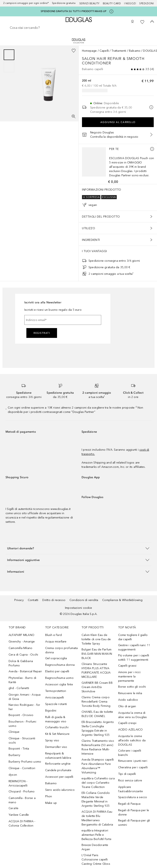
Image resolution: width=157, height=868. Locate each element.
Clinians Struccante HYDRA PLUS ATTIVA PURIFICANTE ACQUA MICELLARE (96, 670)
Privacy (19, 600)
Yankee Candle (19, 815)
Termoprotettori (56, 691)
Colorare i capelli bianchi (130, 753)
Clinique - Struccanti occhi (22, 741)
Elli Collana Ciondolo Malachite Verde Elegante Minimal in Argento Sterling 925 (96, 799)
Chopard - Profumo (22, 791)
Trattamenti (119, 51)
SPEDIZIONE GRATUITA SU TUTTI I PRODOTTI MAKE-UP (73, 11)
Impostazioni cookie (78, 608)
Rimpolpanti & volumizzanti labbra (58, 756)
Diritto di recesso (54, 600)
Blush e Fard (53, 635)
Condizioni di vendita (84, 600)
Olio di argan (127, 706)
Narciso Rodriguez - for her (24, 707)
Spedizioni (146, 3)
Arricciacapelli (55, 698)
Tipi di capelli (127, 774)
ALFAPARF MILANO (21, 635)
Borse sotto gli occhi (132, 687)
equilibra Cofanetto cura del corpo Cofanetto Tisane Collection (98, 783)
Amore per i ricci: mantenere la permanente (130, 676)
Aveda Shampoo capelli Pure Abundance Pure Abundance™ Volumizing (98, 766)
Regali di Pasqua (129, 804)
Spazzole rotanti (56, 704)
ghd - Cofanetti (19, 688)
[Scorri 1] (9, 55)
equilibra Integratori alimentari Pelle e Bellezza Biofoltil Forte (96, 835)
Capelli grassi (127, 666)
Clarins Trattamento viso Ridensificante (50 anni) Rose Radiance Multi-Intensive (98, 747)
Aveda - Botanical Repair (25, 671)
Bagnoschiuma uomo (59, 678)
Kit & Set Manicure (57, 734)
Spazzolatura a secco (133, 797)
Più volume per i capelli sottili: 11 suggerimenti (134, 658)
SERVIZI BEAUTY (89, 3)
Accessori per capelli (59, 777)
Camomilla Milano (20, 648)
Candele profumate (58, 770)
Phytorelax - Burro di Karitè (22, 680)
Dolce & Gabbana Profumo (21, 663)
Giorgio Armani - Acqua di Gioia (25, 697)
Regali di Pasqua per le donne (134, 812)
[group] (9, 61)
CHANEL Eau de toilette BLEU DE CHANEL (97, 714)
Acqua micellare (56, 642)
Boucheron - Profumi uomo (22, 724)
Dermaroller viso (56, 747)
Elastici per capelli (57, 671)
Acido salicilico (128, 700)
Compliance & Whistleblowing (122, 600)
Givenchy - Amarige (22, 642)
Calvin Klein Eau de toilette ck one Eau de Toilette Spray (96, 639)
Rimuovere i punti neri (133, 761)
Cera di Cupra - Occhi (23, 655)
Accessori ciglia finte (59, 684)
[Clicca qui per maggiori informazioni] (111, 11)
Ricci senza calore (130, 780)
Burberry (15, 755)
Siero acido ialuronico (60, 790)
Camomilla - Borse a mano (22, 800)
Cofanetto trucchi (57, 727)
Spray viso (52, 740)
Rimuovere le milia (130, 693)
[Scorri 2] (9, 67)
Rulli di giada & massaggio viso (56, 719)
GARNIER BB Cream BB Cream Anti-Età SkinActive (97, 687)
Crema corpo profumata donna (62, 650)
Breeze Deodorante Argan (95, 847)
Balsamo (135, 51)
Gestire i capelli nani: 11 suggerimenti (134, 647)
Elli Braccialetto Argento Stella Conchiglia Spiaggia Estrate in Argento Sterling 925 (98, 728)
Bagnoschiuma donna (60, 665)
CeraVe (13, 808)
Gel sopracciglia (56, 658)
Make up (51, 803)
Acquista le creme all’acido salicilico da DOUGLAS (132, 740)
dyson (13, 775)
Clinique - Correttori (22, 768)
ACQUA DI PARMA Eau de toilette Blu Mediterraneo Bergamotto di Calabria (97, 818)
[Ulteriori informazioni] (152, 149)
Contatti (33, 600)
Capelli (104, 51)
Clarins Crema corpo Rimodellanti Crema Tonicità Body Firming (96, 702)
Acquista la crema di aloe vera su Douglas (133, 715)
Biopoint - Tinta (19, 749)
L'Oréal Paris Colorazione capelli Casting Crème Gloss (96, 860)
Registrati (42, 333)
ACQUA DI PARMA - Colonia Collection (22, 823)
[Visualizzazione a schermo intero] (74, 116)
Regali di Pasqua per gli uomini (134, 823)
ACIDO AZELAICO (131, 730)
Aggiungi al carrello (118, 122)
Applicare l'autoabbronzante (131, 789)
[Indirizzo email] (63, 320)
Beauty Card (112, 3)
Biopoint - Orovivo (21, 715)
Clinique (14, 732)
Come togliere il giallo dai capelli (133, 637)
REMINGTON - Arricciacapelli (18, 783)
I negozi (130, 3)
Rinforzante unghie (58, 764)
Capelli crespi (127, 723)
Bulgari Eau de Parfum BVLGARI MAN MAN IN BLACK (97, 654)
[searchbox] (78, 28)
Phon (49, 796)
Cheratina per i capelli (133, 767)
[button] (78, 548)
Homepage (89, 51)
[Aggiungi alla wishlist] (74, 51)
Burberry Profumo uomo (25, 762)
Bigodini (51, 711)
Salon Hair (95, 59)
